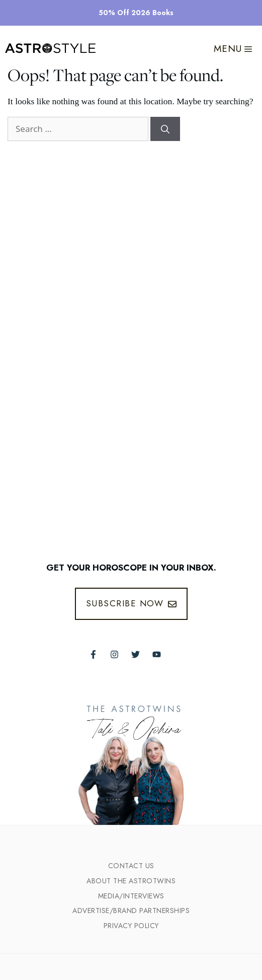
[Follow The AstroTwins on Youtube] (157, 654)
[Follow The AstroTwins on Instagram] (114, 654)
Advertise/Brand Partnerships (131, 911)
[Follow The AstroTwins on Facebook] (93, 654)
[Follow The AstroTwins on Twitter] (136, 654)
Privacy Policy (131, 926)
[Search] (165, 129)
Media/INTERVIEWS (131, 896)
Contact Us (131, 866)
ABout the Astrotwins (131, 881)
